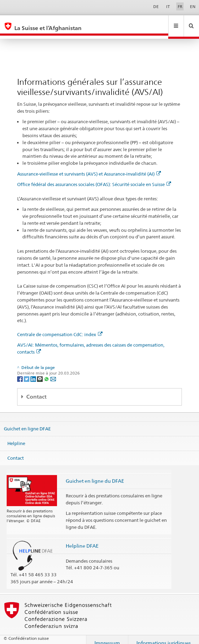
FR (180, 6)
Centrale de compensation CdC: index (60, 328)
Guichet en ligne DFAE (27, 422)
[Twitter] (27, 372)
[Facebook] (20, 372)
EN (193, 6)
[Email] (53, 372)
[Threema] (40, 372)
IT (168, 6)
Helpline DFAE (82, 539)
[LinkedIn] (34, 372)
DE (156, 6)
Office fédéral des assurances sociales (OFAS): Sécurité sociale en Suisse (94, 178)
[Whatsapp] (47, 372)
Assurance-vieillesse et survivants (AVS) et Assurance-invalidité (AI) (89, 167)
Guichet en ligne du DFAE (95, 474)
